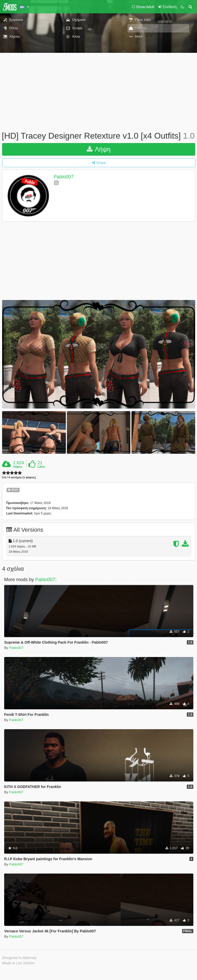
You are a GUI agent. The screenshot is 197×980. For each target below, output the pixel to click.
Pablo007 (64, 177)
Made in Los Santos (18, 963)
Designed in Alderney (19, 958)
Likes (41, 467)
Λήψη (99, 149)
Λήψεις (18, 467)
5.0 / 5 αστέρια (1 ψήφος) (19, 477)
